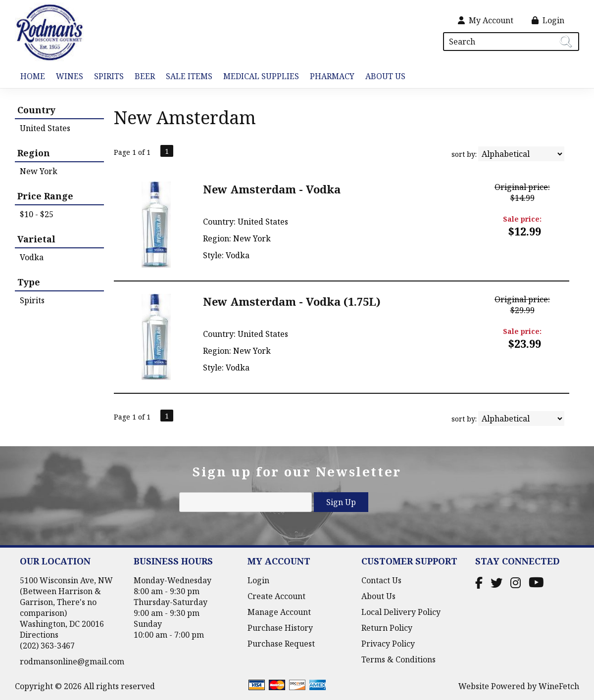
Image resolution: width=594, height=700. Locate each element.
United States (45, 128)
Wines (67, 77)
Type (29, 282)
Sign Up (341, 502)
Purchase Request (281, 644)
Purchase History (280, 628)
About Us (383, 77)
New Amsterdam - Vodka (272, 189)
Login (548, 20)
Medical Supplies (261, 76)
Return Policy (387, 628)
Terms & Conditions (398, 659)
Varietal (36, 239)
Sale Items (189, 76)
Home (33, 76)
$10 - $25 (37, 214)
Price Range (45, 196)
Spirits (106, 77)
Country (36, 110)
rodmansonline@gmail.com (72, 661)
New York (39, 171)
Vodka (32, 257)
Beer (142, 77)
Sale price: (522, 219)
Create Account (276, 596)
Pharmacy (332, 76)
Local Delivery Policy (401, 612)
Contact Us (381, 580)
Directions (39, 635)
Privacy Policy (388, 644)
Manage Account (279, 612)
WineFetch (559, 686)
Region (34, 153)
